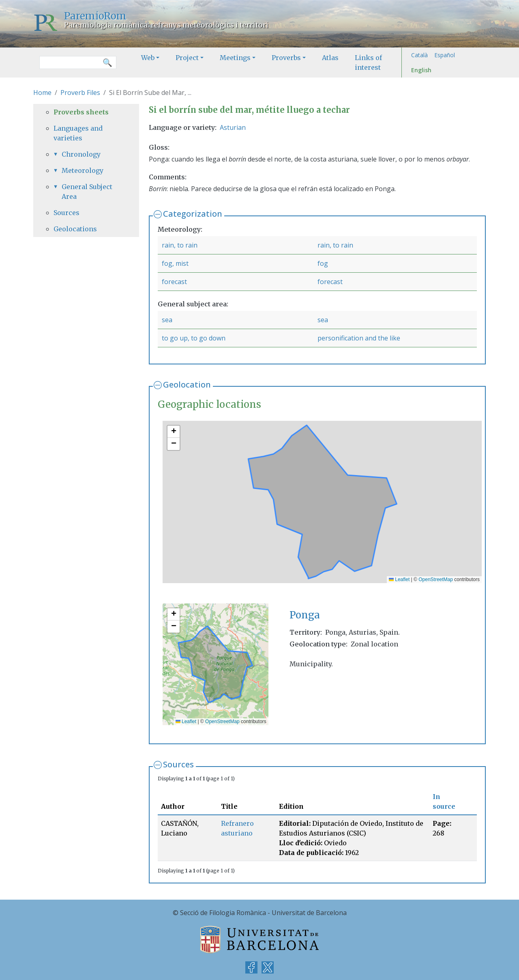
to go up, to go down (194, 338)
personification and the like (359, 338)
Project (187, 58)
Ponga (305, 615)
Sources (178, 764)
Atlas (330, 58)
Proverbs (286, 58)
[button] (174, 432)
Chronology (81, 154)
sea (167, 320)
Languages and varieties (78, 133)
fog (323, 263)
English (421, 70)
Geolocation (187, 384)
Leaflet (399, 579)
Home (42, 93)
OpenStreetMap (436, 579)
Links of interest (368, 62)
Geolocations (75, 229)
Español (445, 55)
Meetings (235, 58)
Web (148, 58)
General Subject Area (87, 192)
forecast (174, 282)
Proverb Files (80, 93)
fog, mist (175, 263)
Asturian (233, 127)
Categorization (193, 214)
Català (419, 55)
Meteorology (83, 170)
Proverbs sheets (81, 112)
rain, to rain (180, 245)
